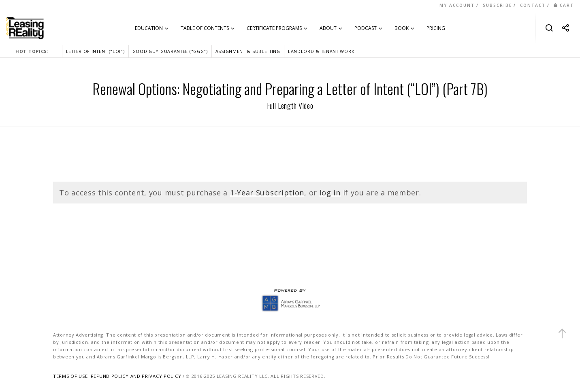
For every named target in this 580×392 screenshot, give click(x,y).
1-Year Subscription (267, 193)
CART (564, 5)
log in (330, 193)
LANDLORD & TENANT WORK (321, 51)
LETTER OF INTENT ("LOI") (95, 51)
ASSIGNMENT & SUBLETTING (248, 51)
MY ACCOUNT (457, 5)
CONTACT (533, 5)
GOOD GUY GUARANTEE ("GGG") (170, 51)
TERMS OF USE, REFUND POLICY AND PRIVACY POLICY (117, 376)
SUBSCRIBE (497, 5)
